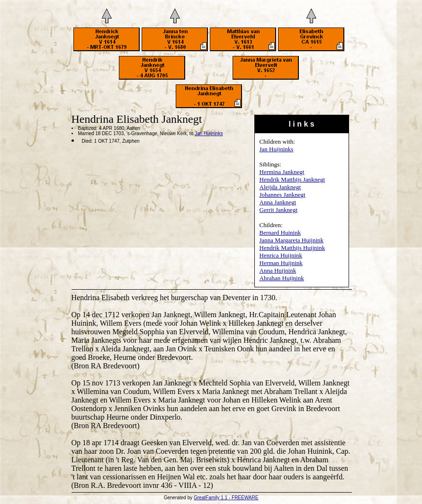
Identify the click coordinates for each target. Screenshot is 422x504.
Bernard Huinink (280, 233)
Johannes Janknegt (283, 195)
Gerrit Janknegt (279, 210)
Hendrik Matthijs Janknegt (292, 179)
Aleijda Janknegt (280, 187)
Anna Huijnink (278, 270)
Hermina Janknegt (282, 172)
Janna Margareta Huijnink (292, 240)
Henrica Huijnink (281, 255)
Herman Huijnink (281, 263)
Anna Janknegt (278, 202)
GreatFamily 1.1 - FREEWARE (226, 498)
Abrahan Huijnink (282, 278)
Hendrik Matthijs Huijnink (292, 248)
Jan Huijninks (277, 149)
